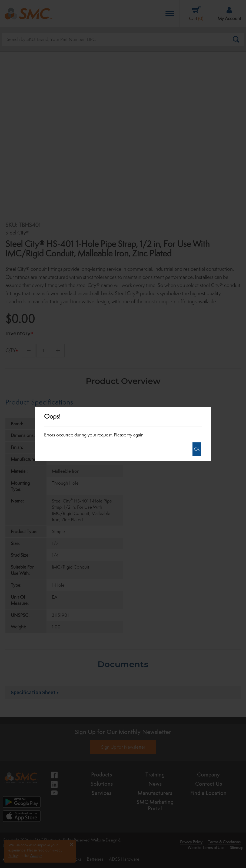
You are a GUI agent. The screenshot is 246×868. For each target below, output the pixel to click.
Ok (197, 449)
